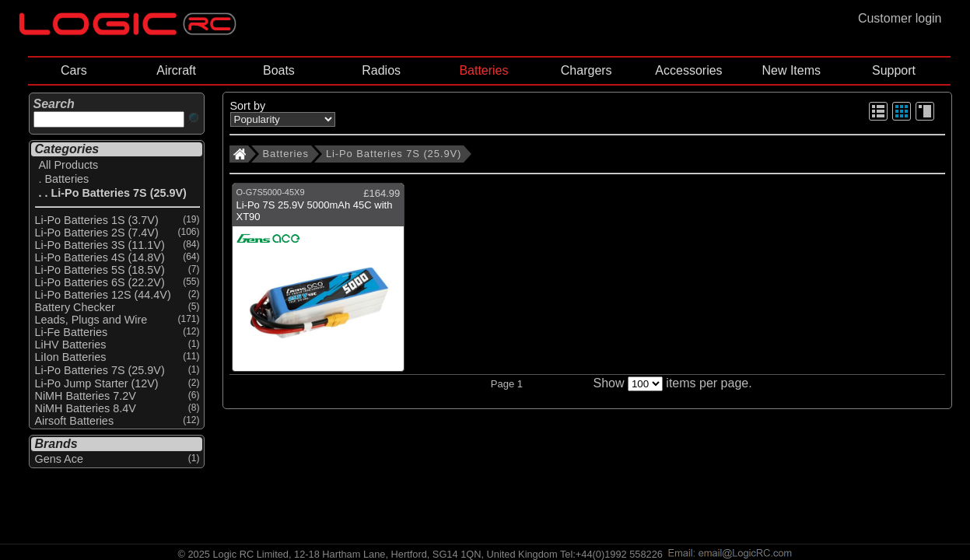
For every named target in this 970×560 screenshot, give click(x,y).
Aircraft (176, 70)
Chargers (587, 70)
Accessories (688, 70)
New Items (791, 70)
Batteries (483, 70)
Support (894, 70)
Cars (74, 70)
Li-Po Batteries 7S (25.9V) (394, 154)
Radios (381, 70)
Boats (279, 70)
